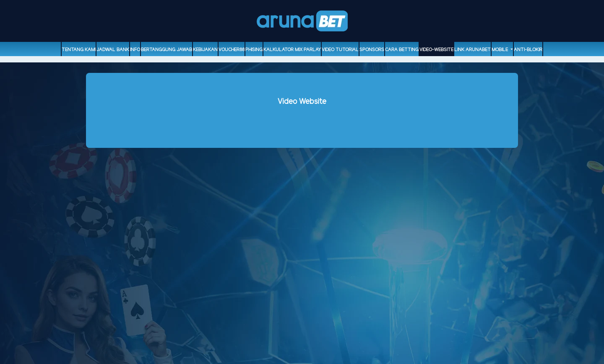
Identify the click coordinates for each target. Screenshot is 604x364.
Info (135, 50)
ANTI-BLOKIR (528, 50)
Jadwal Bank (113, 50)
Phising (254, 50)
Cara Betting (402, 50)
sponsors (372, 50)
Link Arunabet (473, 50)
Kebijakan (205, 50)
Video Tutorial (340, 50)
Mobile (500, 50)
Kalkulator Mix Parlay (292, 50)
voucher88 (232, 50)
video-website (436, 50)
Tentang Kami (79, 50)
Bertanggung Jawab (167, 50)
